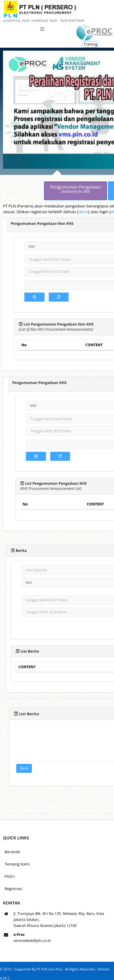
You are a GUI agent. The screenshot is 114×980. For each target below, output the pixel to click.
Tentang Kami (17, 864)
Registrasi (13, 889)
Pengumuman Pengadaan (76, 189)
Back (24, 768)
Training (90, 44)
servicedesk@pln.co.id (32, 941)
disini (83, 212)
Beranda (12, 852)
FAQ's (10, 876)
